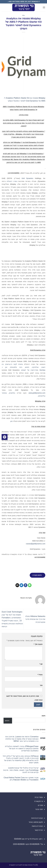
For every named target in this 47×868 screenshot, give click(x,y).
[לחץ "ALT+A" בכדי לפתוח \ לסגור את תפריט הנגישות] (5, 437)
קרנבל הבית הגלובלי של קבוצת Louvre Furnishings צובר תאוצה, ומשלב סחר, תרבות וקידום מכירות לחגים (21, 770)
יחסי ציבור (39, 809)
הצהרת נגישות (37, 826)
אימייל (40, 675)
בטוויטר (4, 393)
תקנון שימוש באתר (36, 822)
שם (41, 664)
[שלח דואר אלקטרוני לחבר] (17, 585)
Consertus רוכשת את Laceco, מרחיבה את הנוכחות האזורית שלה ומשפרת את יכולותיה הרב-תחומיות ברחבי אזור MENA (22, 739)
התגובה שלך (38, 644)
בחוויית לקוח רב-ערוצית (14, 364)
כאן (11, 421)
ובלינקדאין (42, 396)
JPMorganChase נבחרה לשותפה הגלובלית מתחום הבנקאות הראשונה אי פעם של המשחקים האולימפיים (22, 749)
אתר (41, 685)
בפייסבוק (12, 393)
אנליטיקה (35, 367)
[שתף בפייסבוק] (26, 585)
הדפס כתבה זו (37, 575)
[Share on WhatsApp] (30, 585)
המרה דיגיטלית (12, 181)
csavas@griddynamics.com (36, 544)
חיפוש (27, 367)
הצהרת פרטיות (37, 818)
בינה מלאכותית (16, 367)
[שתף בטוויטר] (21, 585)
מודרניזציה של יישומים (30, 370)
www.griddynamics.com (37, 393)
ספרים (40, 805)
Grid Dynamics (27, 178)
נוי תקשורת (39, 801)
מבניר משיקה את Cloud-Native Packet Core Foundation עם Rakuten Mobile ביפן (21, 779)
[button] (44, 7)
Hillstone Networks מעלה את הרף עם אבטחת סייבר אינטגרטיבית (35, 619)
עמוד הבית (39, 797)
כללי (23, 15)
